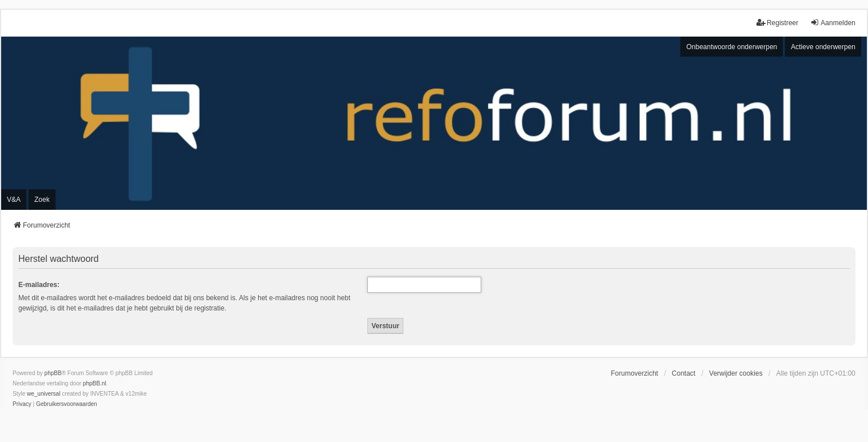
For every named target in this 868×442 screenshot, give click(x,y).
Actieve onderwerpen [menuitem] (823, 47)
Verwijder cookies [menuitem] (736, 373)
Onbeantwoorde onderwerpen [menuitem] (732, 47)
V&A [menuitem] (14, 200)
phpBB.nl (95, 383)
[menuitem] (22, 404)
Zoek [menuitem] (42, 200)
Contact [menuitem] (683, 373)
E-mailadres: (39, 285)
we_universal (43, 394)
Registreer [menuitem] (777, 23)
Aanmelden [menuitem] (833, 23)
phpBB (53, 373)
